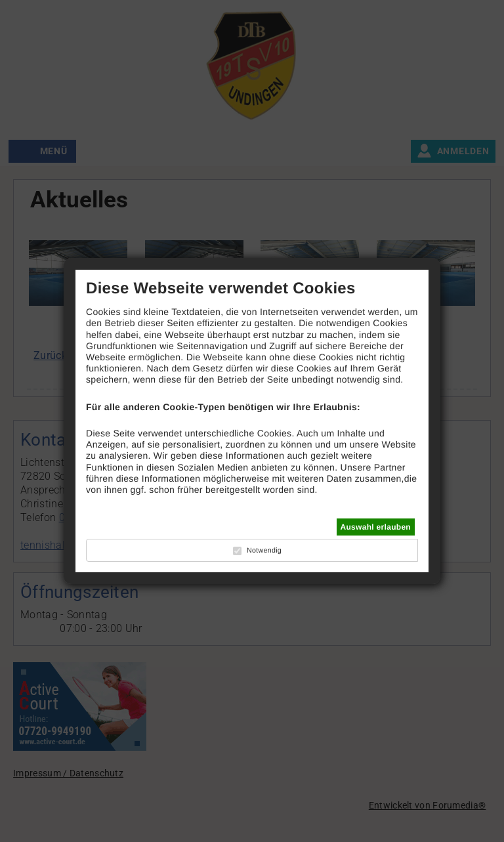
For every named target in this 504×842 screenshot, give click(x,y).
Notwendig (264, 551)
